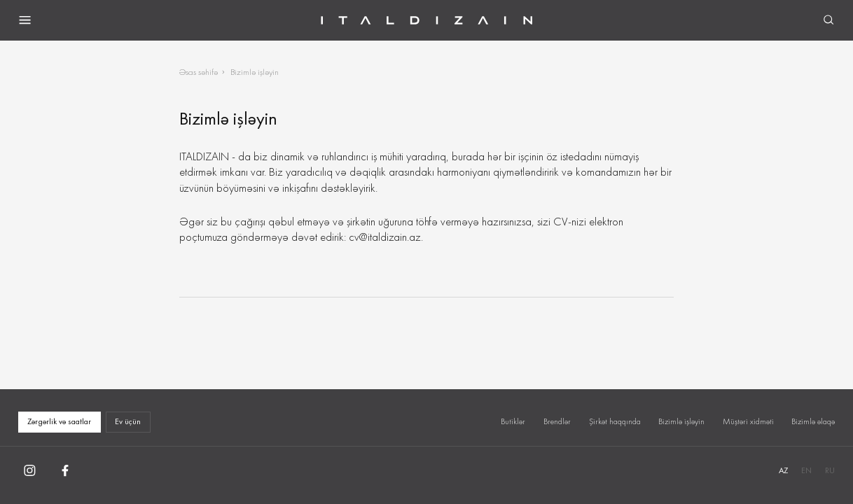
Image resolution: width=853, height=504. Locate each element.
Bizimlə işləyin (681, 421)
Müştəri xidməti (748, 421)
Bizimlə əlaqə (813, 421)
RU (830, 470)
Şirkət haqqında (615, 421)
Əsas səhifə (199, 72)
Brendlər (557, 421)
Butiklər (513, 421)
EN (806, 470)
